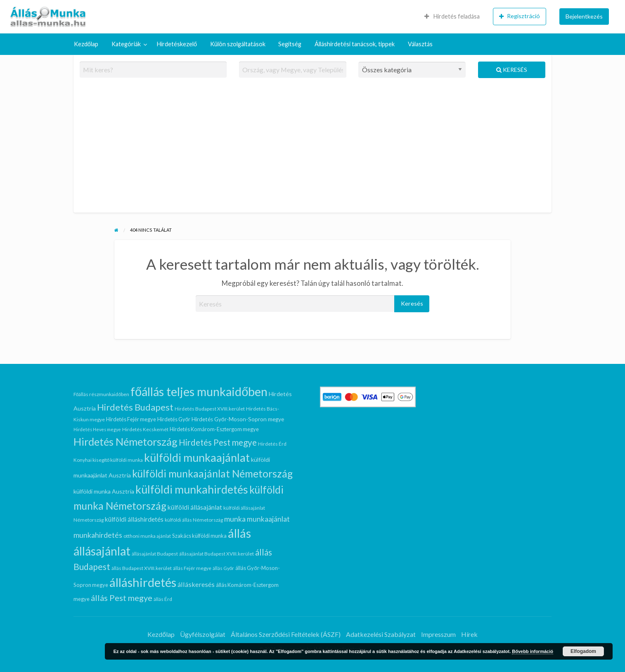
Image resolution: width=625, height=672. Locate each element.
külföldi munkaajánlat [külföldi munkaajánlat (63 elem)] (197, 457)
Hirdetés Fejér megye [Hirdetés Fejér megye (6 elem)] (131, 419)
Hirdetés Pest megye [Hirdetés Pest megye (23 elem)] (218, 442)
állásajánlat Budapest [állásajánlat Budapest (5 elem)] (155, 554)
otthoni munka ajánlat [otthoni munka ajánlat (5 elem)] (147, 536)
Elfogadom (583, 651)
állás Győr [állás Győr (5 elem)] (224, 568)
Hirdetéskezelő (177, 44)
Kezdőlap (86, 44)
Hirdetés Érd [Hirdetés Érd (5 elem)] (272, 444)
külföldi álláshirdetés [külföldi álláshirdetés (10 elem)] (134, 519)
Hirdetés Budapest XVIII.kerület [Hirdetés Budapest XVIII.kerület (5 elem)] (210, 409)
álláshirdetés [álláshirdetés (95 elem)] (143, 582)
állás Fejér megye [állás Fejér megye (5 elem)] (192, 568)
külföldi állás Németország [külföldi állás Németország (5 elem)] (194, 520)
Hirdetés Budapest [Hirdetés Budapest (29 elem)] (135, 407)
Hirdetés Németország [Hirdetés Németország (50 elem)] (125, 442)
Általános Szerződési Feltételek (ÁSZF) (286, 634)
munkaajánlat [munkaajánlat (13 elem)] (268, 519)
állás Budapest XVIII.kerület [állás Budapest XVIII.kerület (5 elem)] (142, 568)
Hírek (469, 634)
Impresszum (438, 634)
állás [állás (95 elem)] (239, 533)
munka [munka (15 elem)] (235, 519)
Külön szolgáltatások (238, 44)
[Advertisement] (313, 149)
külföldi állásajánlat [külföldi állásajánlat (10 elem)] (195, 507)
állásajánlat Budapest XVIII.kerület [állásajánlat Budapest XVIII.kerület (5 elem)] (217, 554)
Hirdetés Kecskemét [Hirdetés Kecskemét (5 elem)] (145, 429)
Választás (420, 44)
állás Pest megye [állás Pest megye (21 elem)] (122, 598)
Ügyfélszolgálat (203, 634)
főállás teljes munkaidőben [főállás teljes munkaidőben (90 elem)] (199, 391)
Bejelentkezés (584, 16)
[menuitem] (452, 17)
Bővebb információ (533, 651)
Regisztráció (520, 16)
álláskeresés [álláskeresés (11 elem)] (196, 584)
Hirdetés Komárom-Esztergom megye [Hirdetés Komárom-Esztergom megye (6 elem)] (214, 429)
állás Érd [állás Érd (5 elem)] (163, 599)
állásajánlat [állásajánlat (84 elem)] (102, 551)
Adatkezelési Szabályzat (381, 634)
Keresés (512, 70)
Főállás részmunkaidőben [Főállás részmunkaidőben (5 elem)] (101, 394)
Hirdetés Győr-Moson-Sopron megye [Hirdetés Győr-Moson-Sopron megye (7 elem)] (238, 419)
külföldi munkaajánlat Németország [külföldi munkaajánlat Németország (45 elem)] (212, 474)
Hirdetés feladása (452, 16)
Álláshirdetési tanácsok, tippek (355, 44)
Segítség (290, 44)
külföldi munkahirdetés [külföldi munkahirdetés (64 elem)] (192, 489)
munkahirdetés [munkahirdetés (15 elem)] (98, 535)
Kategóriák (126, 44)
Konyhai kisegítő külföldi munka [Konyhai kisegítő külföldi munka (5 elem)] (108, 460)
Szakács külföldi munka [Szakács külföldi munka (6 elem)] (199, 536)
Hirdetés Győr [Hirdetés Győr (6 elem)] (174, 419)
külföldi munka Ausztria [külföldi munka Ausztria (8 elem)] (104, 491)
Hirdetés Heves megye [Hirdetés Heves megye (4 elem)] (97, 429)
